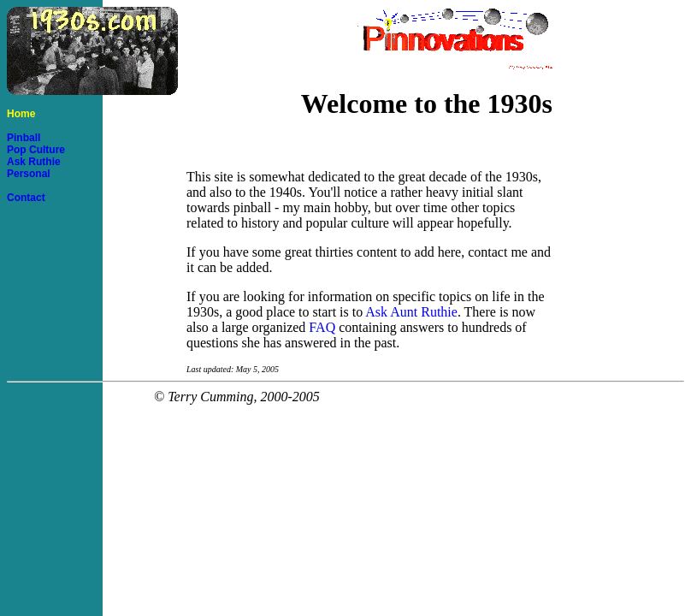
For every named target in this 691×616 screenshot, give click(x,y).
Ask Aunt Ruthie (411, 312)
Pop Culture (36, 150)
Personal (29, 174)
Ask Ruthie (34, 162)
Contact (26, 198)
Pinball (24, 138)
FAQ (322, 327)
